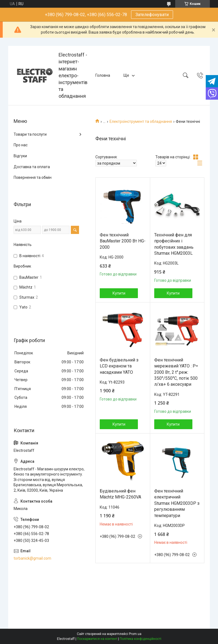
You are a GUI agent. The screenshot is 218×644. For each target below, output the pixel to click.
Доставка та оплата (32, 167)
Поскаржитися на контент (97, 639)
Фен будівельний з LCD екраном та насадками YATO (119, 366)
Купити (119, 293)
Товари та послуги (30, 134)
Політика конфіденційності (140, 639)
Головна (103, 75)
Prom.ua (135, 634)
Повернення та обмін (33, 177)
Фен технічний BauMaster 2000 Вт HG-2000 (123, 241)
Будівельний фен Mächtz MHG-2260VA (120, 494)
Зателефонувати (152, 15)
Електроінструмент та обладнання (141, 121)
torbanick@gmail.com (32, 558)
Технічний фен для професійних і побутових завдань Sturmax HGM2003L (174, 244)
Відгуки (20, 156)
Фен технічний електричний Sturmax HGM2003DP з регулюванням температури (177, 503)
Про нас (21, 145)
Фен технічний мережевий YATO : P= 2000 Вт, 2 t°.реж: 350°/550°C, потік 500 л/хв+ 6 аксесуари (176, 372)
